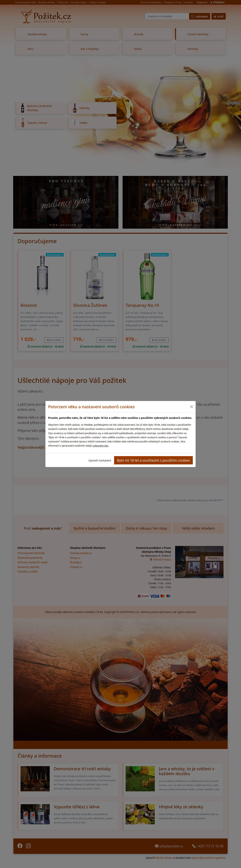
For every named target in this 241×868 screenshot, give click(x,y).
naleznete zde (100, 446)
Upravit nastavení (100, 460)
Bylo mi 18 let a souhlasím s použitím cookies (154, 460)
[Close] (191, 407)
